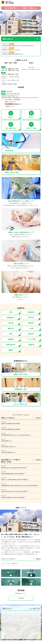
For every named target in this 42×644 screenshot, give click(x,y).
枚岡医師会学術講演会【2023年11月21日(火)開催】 (13, 497)
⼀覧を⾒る (38, 418)
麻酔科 (11, 350)
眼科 (11, 334)
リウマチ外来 (31, 339)
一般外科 (10, 323)
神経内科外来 (11, 345)
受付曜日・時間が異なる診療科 (9, 84)
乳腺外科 (31, 323)
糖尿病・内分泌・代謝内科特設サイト (20, 232)
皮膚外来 (31, 345)
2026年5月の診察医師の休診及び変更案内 (11, 429)
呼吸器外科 (10, 318)
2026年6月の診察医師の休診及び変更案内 (11, 423)
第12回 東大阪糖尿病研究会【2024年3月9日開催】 (13, 474)
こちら (35, 8)
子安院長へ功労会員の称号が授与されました (13, 54)
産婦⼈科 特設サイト (20, 264)
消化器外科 (31, 312)
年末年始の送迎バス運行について (9, 447)
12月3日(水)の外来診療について (8, 452)
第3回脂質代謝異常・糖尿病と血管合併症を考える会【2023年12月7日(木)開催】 (19, 485)
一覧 (37, 39)
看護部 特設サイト (20, 295)
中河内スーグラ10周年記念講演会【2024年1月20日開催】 (14, 479)
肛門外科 (31, 318)
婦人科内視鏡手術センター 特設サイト (20, 201)
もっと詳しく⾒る (35, 612)
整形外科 (31, 334)
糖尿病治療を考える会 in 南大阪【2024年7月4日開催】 (14, 468)
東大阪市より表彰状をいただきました (11, 50)
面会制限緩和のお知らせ (12, 104)
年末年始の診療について (7, 441)
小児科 (31, 328)
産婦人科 (11, 328)
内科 (11, 312)
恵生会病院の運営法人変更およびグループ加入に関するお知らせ (18, 45)
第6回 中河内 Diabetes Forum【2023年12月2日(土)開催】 (14, 491)
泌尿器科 (11, 339)
